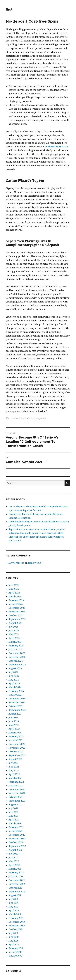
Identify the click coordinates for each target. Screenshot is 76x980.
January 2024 (16, 695)
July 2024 (13, 672)
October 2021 (15, 797)
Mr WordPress (16, 563)
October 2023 (15, 706)
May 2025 (14, 634)
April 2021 (14, 820)
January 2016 (15, 952)
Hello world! (35, 563)
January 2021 (15, 831)
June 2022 (14, 767)
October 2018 (15, 929)
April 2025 (14, 638)
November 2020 (17, 839)
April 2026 (14, 593)
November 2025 (17, 612)
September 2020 (17, 846)
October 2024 (16, 661)
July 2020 (13, 854)
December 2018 (17, 922)
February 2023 (16, 736)
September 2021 (17, 801)
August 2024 (15, 668)
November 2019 (17, 884)
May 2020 (14, 861)
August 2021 (15, 805)
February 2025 (16, 646)
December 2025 (17, 608)
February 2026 (16, 600)
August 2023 (15, 714)
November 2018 (17, 926)
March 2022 (15, 778)
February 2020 (16, 873)
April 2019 (14, 910)
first (9, 9)
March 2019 (15, 914)
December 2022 (17, 744)
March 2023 (15, 733)
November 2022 (17, 748)
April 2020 (14, 865)
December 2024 (17, 653)
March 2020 (15, 869)
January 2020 (16, 876)
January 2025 (15, 649)
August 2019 (15, 895)
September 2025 (17, 619)
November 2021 (17, 793)
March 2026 (15, 596)
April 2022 (14, 774)
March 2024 (15, 687)
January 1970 (15, 956)
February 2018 (16, 948)
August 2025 (15, 623)
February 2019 (16, 918)
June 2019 (13, 903)
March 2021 (15, 823)
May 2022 (14, 770)
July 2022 (13, 763)
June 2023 (14, 721)
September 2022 (17, 755)
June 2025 (14, 631)
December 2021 (17, 789)
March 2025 (15, 642)
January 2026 (16, 604)
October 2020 (16, 842)
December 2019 (17, 880)
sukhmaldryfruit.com (57, 147)
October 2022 (16, 752)
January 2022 (15, 786)
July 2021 (13, 808)
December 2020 (17, 835)
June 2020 (14, 857)
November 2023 (17, 702)
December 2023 (17, 699)
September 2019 (17, 892)
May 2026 (14, 589)
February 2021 (16, 827)
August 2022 (15, 759)
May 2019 (13, 907)
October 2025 (15, 615)
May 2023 (14, 725)
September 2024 (17, 665)
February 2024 (16, 691)
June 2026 (14, 585)
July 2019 (13, 899)
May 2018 (13, 941)
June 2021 (13, 812)
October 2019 (15, 888)
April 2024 (14, 683)
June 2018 (14, 937)
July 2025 (13, 627)
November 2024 (17, 657)
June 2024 (14, 676)
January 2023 (15, 740)
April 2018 (14, 944)
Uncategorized (39, 418)
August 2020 (15, 850)
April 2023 (14, 729)
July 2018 (13, 933)
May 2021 (13, 816)
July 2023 (13, 718)
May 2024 (14, 680)
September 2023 (17, 710)
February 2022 (16, 782)
